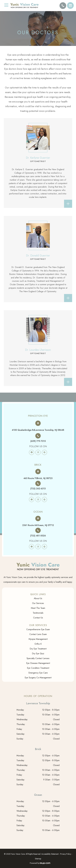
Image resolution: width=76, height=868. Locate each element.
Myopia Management (38, 639)
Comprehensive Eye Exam (38, 629)
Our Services (38, 603)
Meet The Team (38, 608)
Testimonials (38, 613)
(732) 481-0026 (38, 536)
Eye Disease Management (38, 663)
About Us (38, 598)
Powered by (40, 863)
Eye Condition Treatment (38, 668)
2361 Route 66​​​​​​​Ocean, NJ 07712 (38, 525)
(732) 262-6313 (38, 489)
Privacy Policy (66, 854)
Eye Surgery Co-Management (38, 678)
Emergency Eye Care (38, 673)
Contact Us (38, 618)
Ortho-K (38, 644)
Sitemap (38, 859)
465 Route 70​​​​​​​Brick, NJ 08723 (38, 478)
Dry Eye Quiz (38, 654)
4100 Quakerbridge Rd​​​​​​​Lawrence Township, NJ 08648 (38, 430)
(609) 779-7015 (38, 441)
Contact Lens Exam (38, 634)
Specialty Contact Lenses (38, 658)
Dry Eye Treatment (38, 649)
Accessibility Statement (50, 854)
